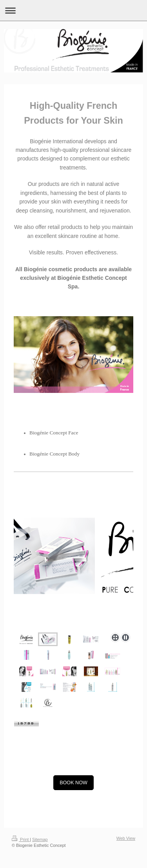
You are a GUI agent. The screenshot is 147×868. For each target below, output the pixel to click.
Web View (126, 838)
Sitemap (40, 839)
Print (21, 839)
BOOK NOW (73, 783)
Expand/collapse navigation (73, 10)
